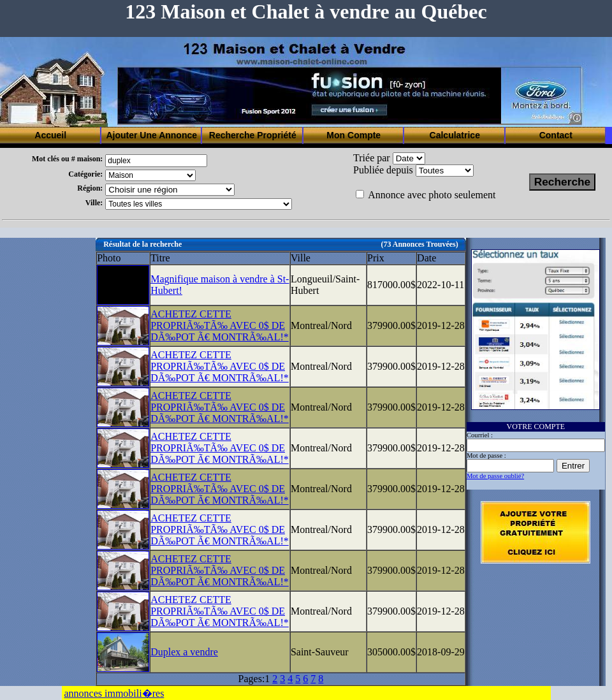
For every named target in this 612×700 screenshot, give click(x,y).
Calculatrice (455, 135)
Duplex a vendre (184, 652)
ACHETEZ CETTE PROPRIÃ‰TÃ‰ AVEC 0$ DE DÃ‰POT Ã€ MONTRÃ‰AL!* (220, 325)
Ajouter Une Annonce (151, 135)
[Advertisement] (48, 429)
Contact (556, 135)
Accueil (50, 135)
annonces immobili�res (114, 693)
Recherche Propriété (253, 135)
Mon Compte (353, 135)
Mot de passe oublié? (495, 476)
